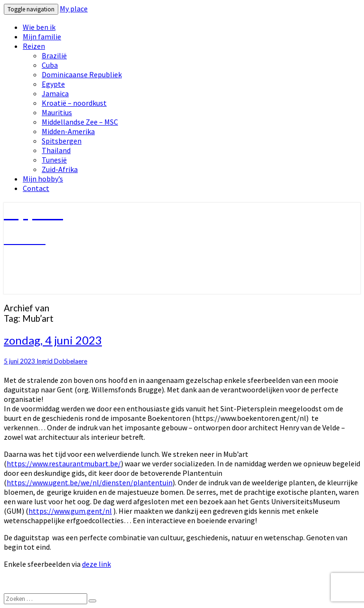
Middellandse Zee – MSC (80, 122)
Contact (36, 188)
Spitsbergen (62, 141)
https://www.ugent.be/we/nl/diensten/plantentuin (90, 482)
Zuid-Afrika (60, 169)
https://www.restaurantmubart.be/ (64, 463)
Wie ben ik (39, 27)
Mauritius (57, 112)
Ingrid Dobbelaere (62, 361)
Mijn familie (42, 36)
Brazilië (54, 55)
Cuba (50, 65)
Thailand (56, 150)
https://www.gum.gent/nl (70, 511)
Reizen (34, 46)
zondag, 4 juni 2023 (53, 340)
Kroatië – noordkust (74, 103)
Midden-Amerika (68, 131)
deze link (96, 564)
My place (74, 9)
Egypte (53, 84)
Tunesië (54, 160)
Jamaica (55, 93)
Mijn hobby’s (43, 179)
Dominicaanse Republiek (82, 74)
